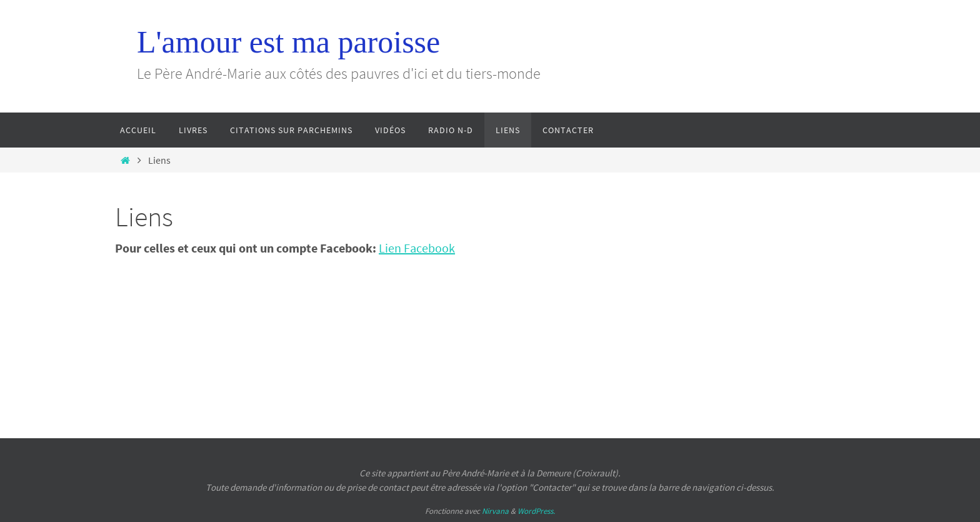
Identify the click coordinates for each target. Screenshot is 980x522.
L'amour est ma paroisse (288, 42)
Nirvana (495, 511)
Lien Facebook (417, 248)
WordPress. (536, 511)
